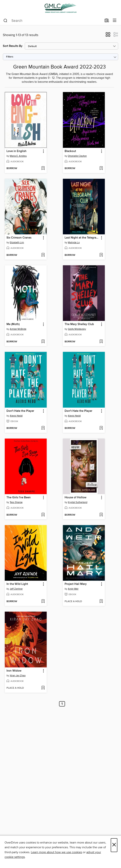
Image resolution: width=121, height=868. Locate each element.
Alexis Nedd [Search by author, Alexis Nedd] (16, 416)
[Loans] (107, 21)
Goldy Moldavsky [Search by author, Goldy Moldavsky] (77, 329)
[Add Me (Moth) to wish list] (43, 342)
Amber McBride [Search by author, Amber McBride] (18, 329)
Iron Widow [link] (14, 671)
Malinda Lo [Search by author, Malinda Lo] (74, 243)
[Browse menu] (115, 21)
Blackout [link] (70, 151)
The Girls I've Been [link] (19, 498)
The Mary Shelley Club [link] (79, 324)
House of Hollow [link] (75, 498)
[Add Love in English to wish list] (43, 169)
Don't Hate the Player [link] (20, 411)
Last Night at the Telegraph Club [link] (82, 238)
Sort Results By (13, 46)
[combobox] (53, 21)
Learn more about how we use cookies (56, 852)
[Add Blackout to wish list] (101, 169)
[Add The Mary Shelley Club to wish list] (101, 342)
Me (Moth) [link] (13, 324)
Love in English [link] (16, 151)
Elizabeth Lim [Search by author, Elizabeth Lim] (17, 243)
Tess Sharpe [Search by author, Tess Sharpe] (16, 502)
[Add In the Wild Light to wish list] (43, 602)
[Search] (5, 21)
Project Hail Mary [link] (76, 584)
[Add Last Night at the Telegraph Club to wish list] (101, 255)
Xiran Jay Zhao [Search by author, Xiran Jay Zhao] (18, 676)
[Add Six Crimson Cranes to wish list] (43, 255)
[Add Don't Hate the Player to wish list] (43, 428)
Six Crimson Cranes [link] (19, 238)
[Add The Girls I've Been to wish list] (43, 515)
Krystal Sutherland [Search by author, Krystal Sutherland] (78, 502)
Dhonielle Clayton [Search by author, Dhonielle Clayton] (77, 156)
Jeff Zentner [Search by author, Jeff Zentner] (16, 589)
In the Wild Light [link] (17, 584)
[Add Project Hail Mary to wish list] (101, 602)
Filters (10, 57)
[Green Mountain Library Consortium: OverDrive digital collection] (61, 8)
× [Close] (114, 845)
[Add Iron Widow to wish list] (43, 688)
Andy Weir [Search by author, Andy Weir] (73, 589)
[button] (108, 36)
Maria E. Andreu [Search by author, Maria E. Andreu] (18, 156)
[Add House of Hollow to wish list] (101, 515)
